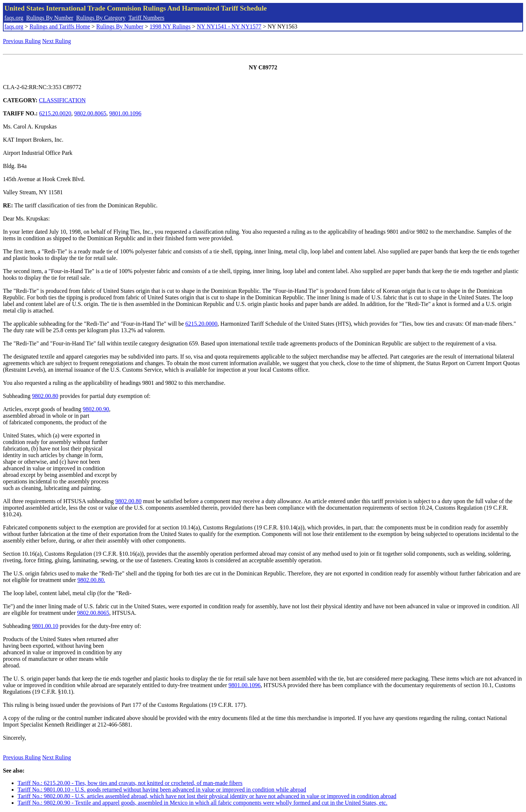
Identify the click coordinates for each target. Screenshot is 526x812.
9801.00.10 (45, 626)
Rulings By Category (101, 18)
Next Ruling (57, 41)
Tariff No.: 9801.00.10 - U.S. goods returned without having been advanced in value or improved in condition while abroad (162, 790)
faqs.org (14, 18)
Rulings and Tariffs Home (60, 26)
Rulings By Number (50, 18)
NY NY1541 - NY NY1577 (229, 26)
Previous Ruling (22, 41)
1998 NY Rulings (170, 26)
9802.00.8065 (90, 113)
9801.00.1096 (125, 113)
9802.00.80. (91, 580)
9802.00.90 (96, 409)
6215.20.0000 (201, 324)
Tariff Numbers (146, 18)
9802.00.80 (45, 396)
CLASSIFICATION (62, 100)
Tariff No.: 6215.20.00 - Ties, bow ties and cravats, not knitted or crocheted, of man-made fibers (130, 783)
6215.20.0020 (55, 113)
